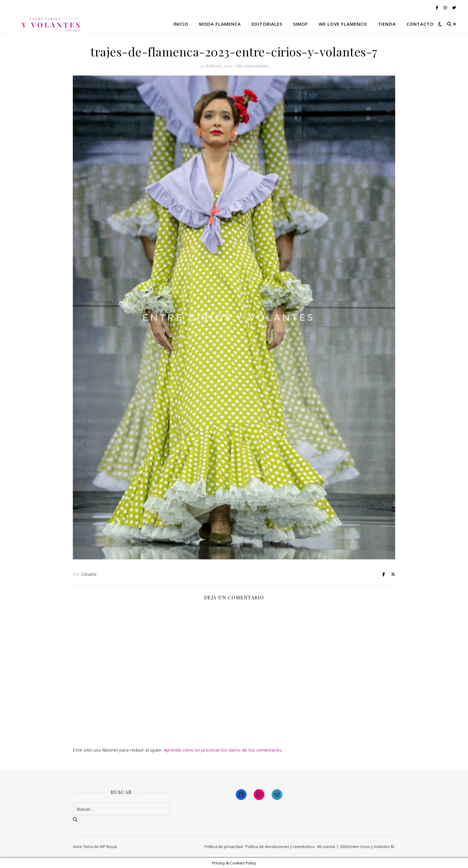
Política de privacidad (224, 847)
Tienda (387, 24)
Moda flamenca (220, 24)
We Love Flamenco (343, 24)
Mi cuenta (326, 847)
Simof (301, 24)
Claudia (89, 574)
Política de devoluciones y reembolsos (280, 847)
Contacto (420, 24)
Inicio (181, 24)
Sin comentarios (252, 66)
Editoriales (267, 24)
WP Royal (108, 847)
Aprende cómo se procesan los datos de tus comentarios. (223, 750)
